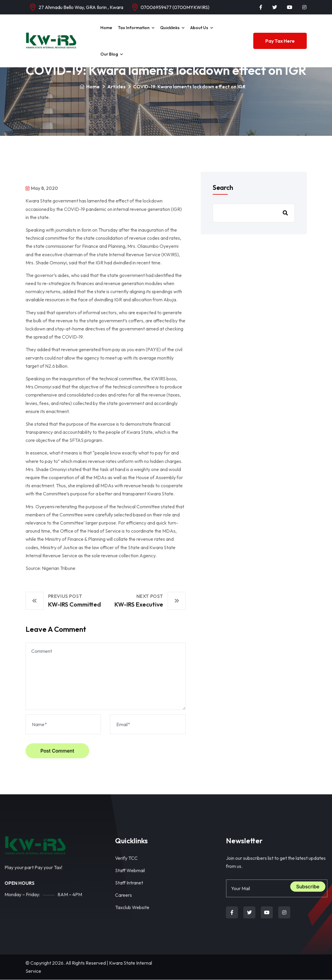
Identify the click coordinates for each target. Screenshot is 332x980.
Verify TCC (126, 858)
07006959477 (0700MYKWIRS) (175, 7)
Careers (123, 895)
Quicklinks (170, 28)
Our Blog (109, 54)
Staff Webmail (130, 870)
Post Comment (57, 751)
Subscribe (308, 887)
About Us (199, 28)
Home (106, 28)
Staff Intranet (129, 883)
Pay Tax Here (280, 41)
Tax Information (134, 28)
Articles (116, 87)
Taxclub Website (132, 907)
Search (223, 187)
